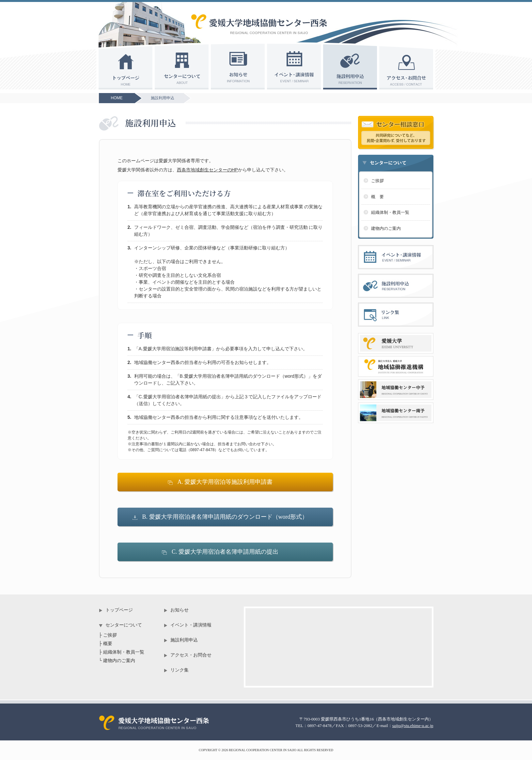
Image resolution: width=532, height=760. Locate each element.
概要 (108, 644)
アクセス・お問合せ (191, 655)
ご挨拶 (377, 181)
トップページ (119, 610)
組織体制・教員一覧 (390, 212)
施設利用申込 (163, 98)
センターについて (124, 625)
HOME (117, 98)
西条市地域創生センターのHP (207, 170)
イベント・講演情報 (191, 625)
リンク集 (180, 670)
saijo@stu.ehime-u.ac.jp (413, 726)
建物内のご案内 (386, 228)
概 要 (377, 197)
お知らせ (180, 610)
